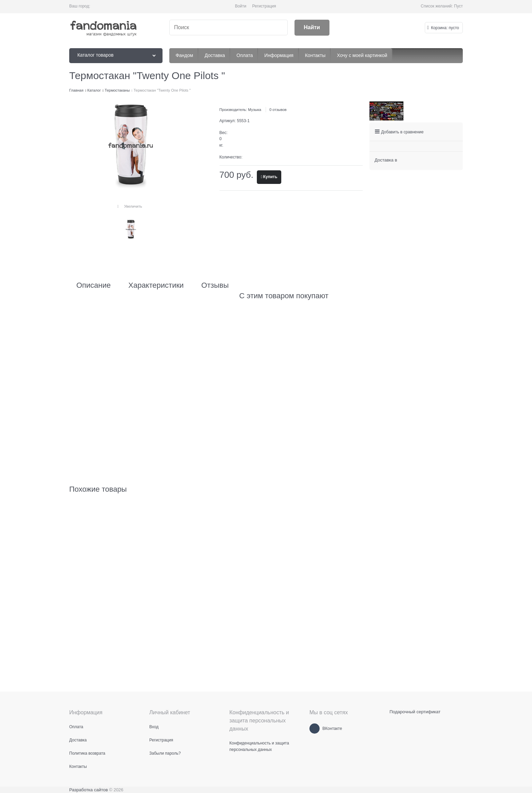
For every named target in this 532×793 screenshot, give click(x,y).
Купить (270, 177)
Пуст (458, 6)
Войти (241, 6)
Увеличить (133, 206)
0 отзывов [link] (278, 110)
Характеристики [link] (156, 285)
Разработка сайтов (89, 790)
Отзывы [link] (215, 285)
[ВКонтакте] (315, 729)
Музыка (255, 110)
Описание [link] (93, 285)
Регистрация (264, 6)
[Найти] (312, 28)
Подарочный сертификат (415, 712)
